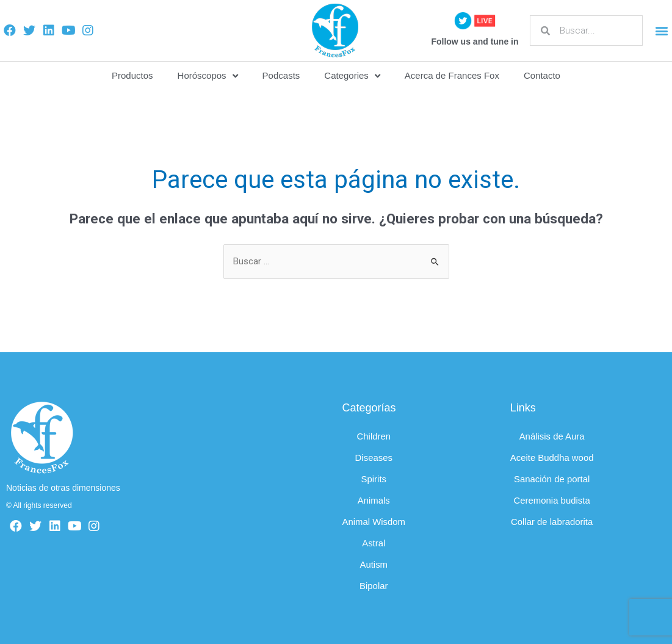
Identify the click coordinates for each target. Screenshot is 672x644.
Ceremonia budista (552, 500)
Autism (374, 564)
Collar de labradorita (552, 522)
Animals (374, 500)
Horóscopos (208, 76)
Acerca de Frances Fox (452, 75)
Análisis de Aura (552, 436)
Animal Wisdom (374, 522)
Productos (132, 75)
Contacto (542, 75)
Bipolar (374, 586)
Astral (374, 543)
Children (374, 436)
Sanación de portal (552, 479)
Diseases (374, 458)
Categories (352, 76)
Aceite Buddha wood (552, 458)
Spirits (374, 479)
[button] (662, 31)
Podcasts (281, 75)
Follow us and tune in (475, 42)
